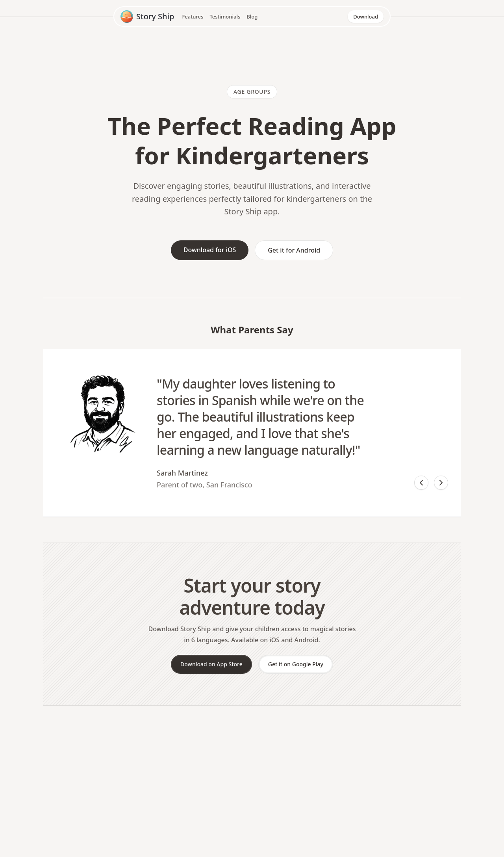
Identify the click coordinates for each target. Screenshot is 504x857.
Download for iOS (210, 250)
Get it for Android (294, 250)
